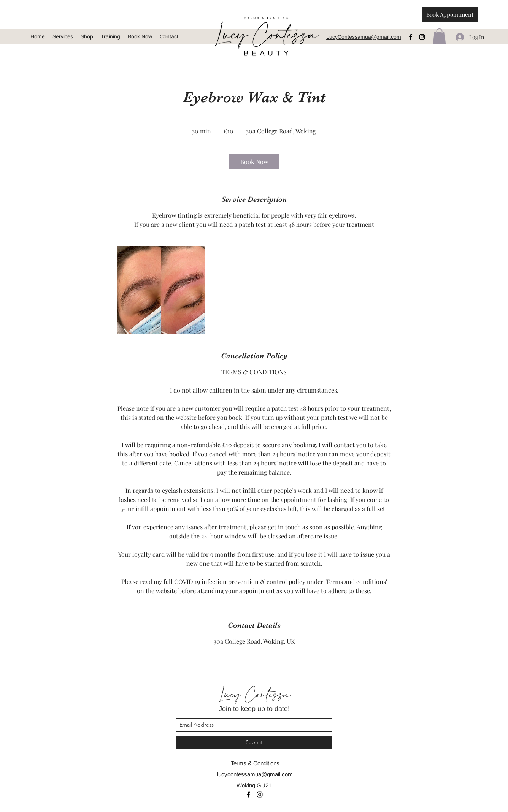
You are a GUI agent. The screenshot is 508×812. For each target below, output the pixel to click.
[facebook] (411, 37)
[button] (439, 36)
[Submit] (254, 742)
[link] (254, 162)
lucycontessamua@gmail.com (255, 774)
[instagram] (422, 37)
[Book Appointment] (450, 14)
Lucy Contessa (254, 695)
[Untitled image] (161, 290)
